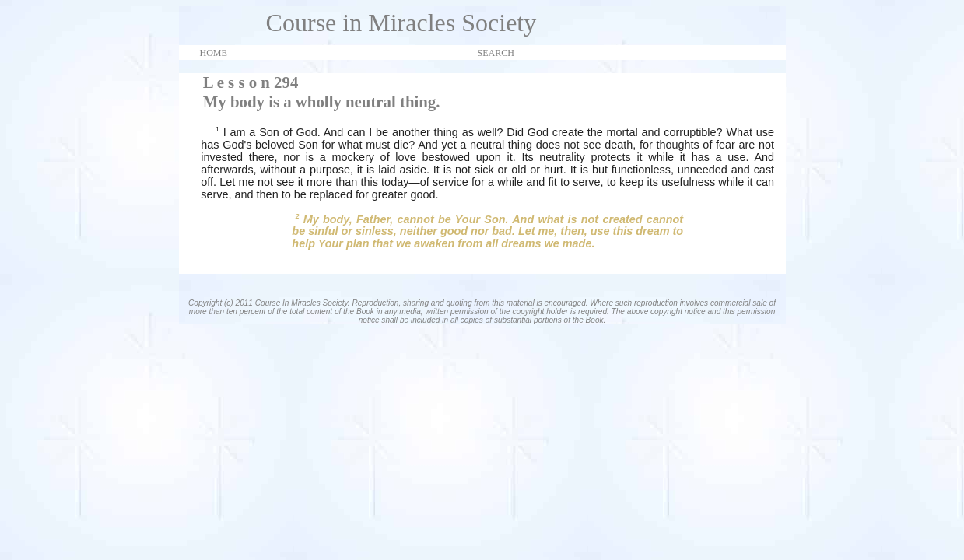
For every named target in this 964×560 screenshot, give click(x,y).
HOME (214, 53)
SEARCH (496, 53)
